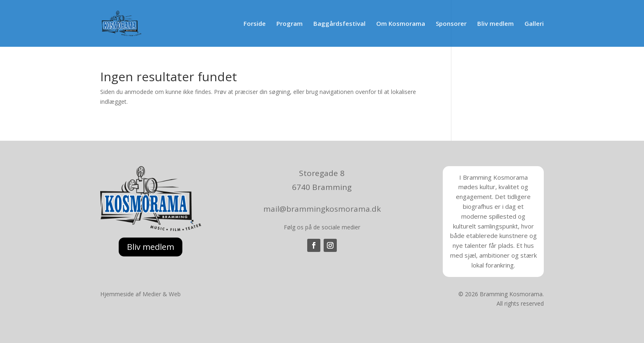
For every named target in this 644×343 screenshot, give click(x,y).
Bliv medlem (496, 24)
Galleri (534, 24)
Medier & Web (162, 294)
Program (290, 24)
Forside (255, 24)
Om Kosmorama (401, 24)
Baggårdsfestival (339, 24)
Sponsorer (451, 24)
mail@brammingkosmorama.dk (322, 209)
